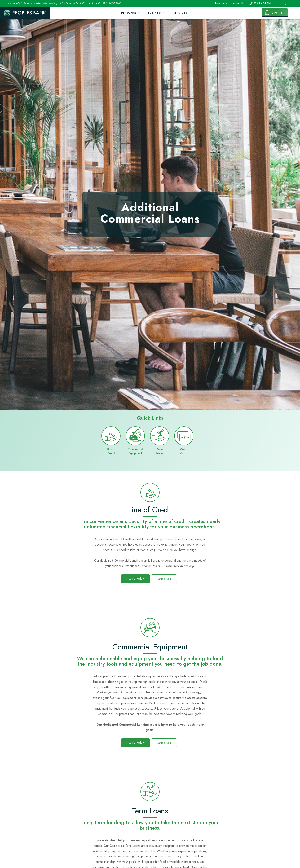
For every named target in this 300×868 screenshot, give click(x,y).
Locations (221, 3)
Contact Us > (164, 579)
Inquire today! (135, 579)
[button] (131, 13)
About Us (239, 3)
